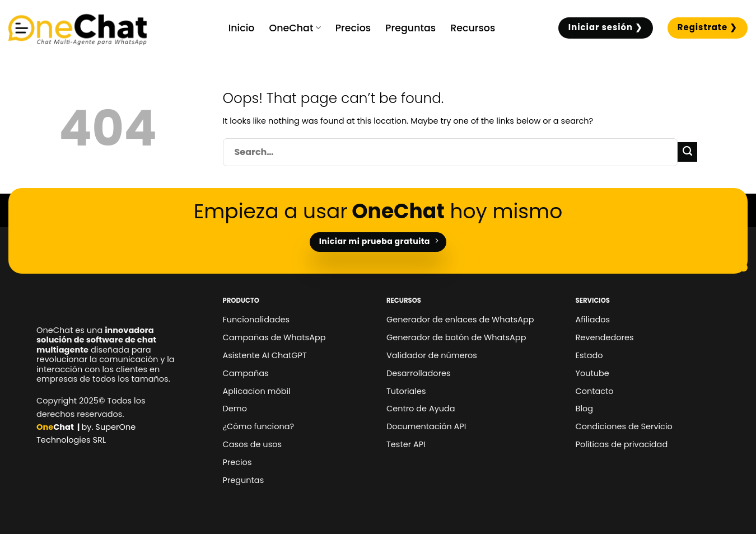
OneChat (295, 28)
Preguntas (410, 28)
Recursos (473, 28)
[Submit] (687, 152)
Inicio (242, 28)
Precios (353, 28)
